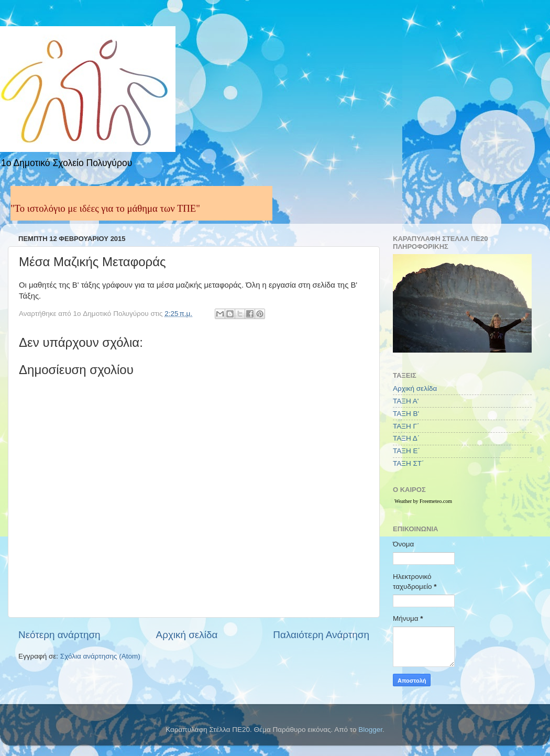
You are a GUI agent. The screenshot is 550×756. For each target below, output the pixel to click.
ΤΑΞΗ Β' (406, 414)
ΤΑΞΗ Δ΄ (406, 438)
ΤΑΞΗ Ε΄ (406, 451)
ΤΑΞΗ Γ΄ (406, 426)
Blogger (370, 730)
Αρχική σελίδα (187, 635)
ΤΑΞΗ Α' (406, 401)
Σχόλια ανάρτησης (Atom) (100, 656)
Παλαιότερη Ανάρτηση (321, 635)
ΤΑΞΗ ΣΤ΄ (409, 463)
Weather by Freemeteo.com (423, 501)
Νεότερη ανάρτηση (59, 635)
